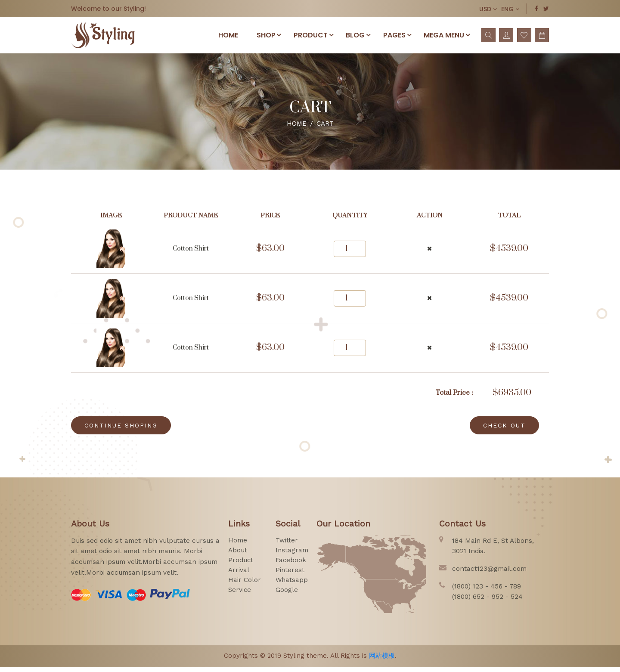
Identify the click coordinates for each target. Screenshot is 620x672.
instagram (292, 554)
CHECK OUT (504, 430)
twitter (287, 545)
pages (396, 37)
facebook (291, 564)
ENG (510, 9)
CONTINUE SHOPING (121, 430)
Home (220, 37)
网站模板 (382, 660)
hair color (245, 584)
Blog (356, 37)
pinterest (290, 574)
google (287, 594)
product (241, 564)
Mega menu (447, 37)
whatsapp (292, 584)
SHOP (264, 37)
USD (488, 9)
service (240, 594)
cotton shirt (191, 253)
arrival (239, 574)
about (238, 554)
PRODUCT (310, 37)
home (238, 545)
